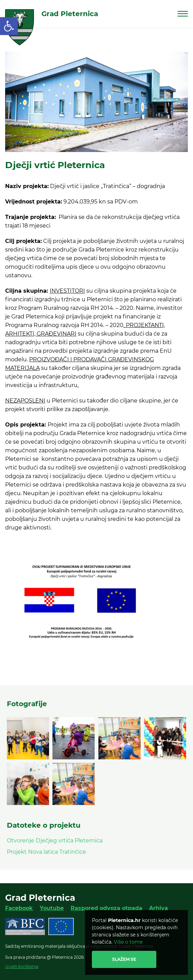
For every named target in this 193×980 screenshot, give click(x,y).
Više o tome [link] (128, 942)
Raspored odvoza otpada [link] (106, 908)
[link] (9, 26)
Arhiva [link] (159, 908)
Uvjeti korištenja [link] (22, 966)
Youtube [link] (52, 908)
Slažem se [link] (124, 959)
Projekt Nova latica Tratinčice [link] (46, 852)
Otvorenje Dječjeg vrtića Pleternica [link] (55, 841)
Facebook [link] (19, 908)
